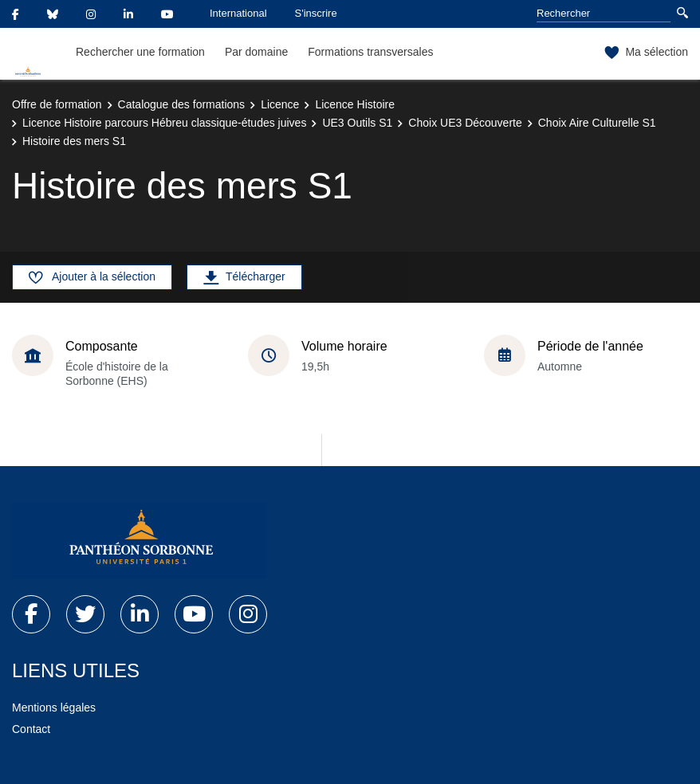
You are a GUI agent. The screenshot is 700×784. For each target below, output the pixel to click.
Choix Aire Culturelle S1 (597, 123)
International (238, 13)
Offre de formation (57, 104)
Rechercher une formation (140, 52)
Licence (280, 104)
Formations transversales (370, 52)
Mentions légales (54, 708)
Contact (31, 729)
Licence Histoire (355, 104)
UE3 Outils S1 (357, 123)
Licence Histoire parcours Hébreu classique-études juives (164, 123)
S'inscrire (316, 13)
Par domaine (256, 52)
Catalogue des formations (182, 104)
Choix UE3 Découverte (465, 123)
